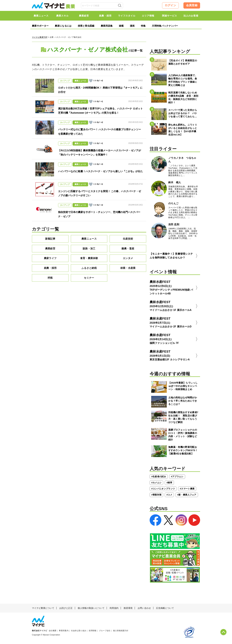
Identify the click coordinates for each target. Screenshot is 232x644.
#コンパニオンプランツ (163, 489)
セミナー (89, 278)
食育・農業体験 (89, 258)
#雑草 (169, 483)
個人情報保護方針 (121, 631)
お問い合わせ (144, 608)
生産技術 (128, 239)
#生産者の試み (159, 477)
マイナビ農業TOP (40, 37)
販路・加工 (89, 249)
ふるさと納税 (89, 268)
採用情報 (93, 631)
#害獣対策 (156, 495)
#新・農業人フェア (187, 495)
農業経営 (50, 249)
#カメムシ (156, 483)
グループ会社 (105, 631)
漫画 (132, 26)
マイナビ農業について (43, 608)
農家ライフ (50, 258)
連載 (121, 26)
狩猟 (50, 278)
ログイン (170, 5)
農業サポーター (40, 26)
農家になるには (63, 26)
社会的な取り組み (79, 631)
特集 (143, 26)
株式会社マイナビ (40, 631)
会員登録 (192, 5)
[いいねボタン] (91, 81)
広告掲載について (165, 608)
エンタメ (128, 258)
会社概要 (53, 631)
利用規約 (114, 608)
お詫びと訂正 (66, 608)
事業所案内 (64, 631)
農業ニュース (89, 239)
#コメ (169, 495)
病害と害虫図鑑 (86, 26)
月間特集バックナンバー (165, 26)
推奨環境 (128, 608)
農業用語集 (107, 26)
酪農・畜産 (128, 249)
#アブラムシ (177, 477)
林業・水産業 (128, 268)
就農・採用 (50, 268)
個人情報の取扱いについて (91, 608)
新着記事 (50, 239)
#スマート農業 (187, 489)
